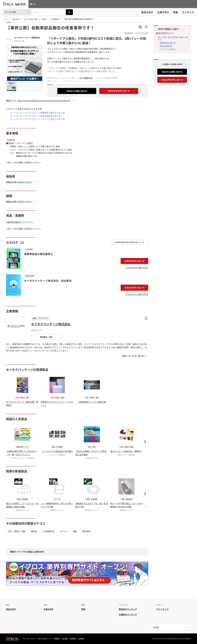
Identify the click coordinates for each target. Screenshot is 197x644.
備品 (75, 531)
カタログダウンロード (134, 261)
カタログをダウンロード (119, 91)
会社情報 (65, 639)
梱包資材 (86, 531)
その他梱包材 (48, 531)
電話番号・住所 (46, 337)
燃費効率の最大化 (168, 43)
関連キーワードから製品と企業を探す (27, 552)
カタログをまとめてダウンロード (129, 242)
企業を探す (163, 12)
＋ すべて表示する (85, 78)
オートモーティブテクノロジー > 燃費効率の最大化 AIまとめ (37, 113)
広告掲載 (81, 639)
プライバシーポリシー (30, 639)
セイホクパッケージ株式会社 (27, 38)
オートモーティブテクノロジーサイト (173, 38)
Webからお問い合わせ (77, 91)
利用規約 (57, 639)
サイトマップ (162, 609)
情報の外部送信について (45, 639)
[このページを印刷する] (140, 27)
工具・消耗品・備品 (17, 531)
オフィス (64, 531)
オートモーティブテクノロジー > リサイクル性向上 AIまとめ (37, 119)
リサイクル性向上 (168, 49)
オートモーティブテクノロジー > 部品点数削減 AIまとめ (35, 116)
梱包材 (34, 531)
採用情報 (73, 639)
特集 (176, 12)
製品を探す (147, 12)
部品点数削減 (166, 46)
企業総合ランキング (128, 614)
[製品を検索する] (69, 12)
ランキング (188, 12)
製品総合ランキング (128, 609)
